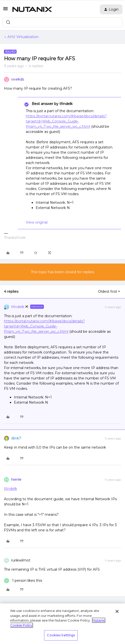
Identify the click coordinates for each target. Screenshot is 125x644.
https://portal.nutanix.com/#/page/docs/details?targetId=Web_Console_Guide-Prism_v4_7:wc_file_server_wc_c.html (66, 121)
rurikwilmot (21, 560)
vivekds (18, 79)
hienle (16, 479)
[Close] (117, 611)
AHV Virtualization (23, 37)
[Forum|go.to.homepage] (32, 9)
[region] (62, 624)
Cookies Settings (61, 635)
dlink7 (16, 438)
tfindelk (18, 307)
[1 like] (23, 581)
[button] (5, 10)
